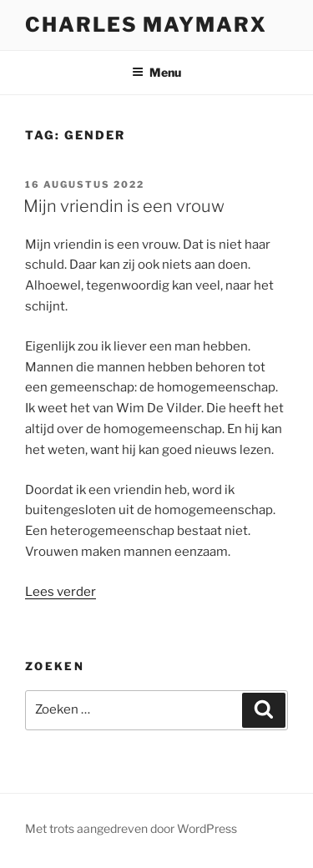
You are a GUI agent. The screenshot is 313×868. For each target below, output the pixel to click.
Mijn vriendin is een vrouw (124, 206)
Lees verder (61, 592)
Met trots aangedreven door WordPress (131, 828)
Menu (156, 72)
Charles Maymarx (146, 25)
